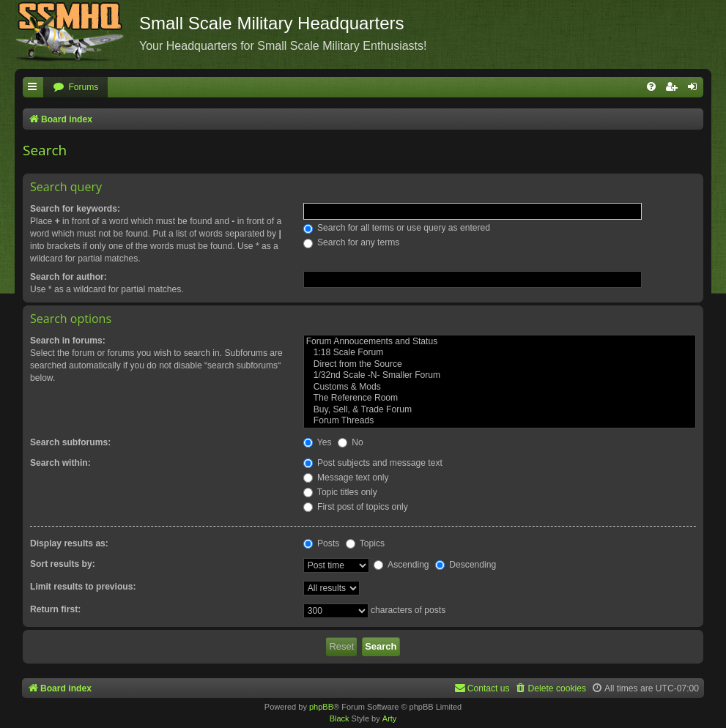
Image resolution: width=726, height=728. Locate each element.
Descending (466, 565)
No (351, 442)
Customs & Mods (500, 387)
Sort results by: (63, 564)
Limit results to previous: (83, 587)
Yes (318, 442)
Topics (365, 543)
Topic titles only (340, 492)
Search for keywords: (75, 209)
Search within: (60, 463)
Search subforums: (70, 442)
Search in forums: (68, 341)
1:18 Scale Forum (500, 353)
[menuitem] (75, 88)
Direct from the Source (500, 365)
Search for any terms (352, 242)
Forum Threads (500, 421)
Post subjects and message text (373, 463)
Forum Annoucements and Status (500, 342)
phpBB (321, 707)
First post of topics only (356, 507)
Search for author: (68, 277)
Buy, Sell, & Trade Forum (500, 410)
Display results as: (69, 543)
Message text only (346, 478)
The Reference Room (500, 398)
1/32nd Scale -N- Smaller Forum (500, 376)
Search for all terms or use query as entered (397, 228)
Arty (390, 718)
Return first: (55, 609)
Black (340, 718)
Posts (322, 543)
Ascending (401, 565)
